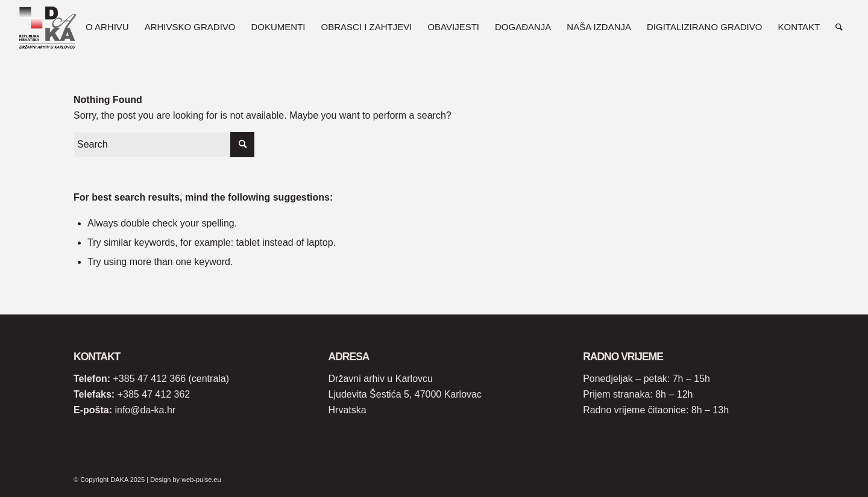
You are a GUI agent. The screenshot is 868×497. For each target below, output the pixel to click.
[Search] (839, 27)
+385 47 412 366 (149, 379)
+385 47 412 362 (154, 394)
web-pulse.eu (201, 480)
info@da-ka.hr (145, 410)
